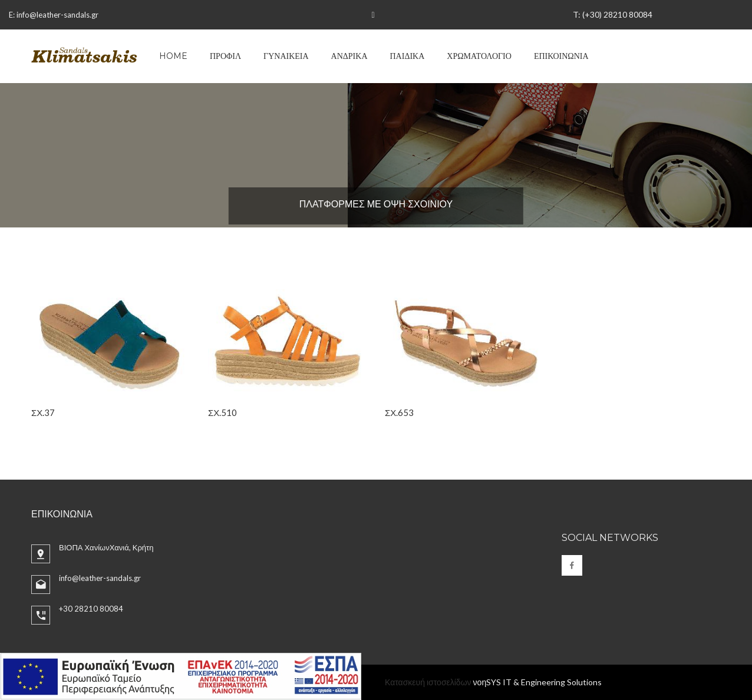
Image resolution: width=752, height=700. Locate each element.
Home (173, 56)
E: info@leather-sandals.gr (54, 15)
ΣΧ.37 (43, 412)
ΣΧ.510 (222, 412)
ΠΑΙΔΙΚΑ (408, 56)
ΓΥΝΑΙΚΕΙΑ (286, 56)
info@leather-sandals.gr (100, 578)
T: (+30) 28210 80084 (613, 14)
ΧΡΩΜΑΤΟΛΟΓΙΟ (479, 56)
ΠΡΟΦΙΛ (225, 56)
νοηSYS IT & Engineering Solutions (538, 682)
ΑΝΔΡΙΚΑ (349, 56)
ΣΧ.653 (399, 412)
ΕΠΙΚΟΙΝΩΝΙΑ (561, 56)
